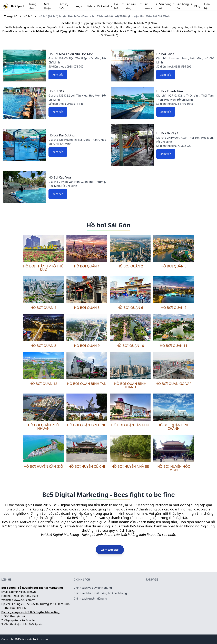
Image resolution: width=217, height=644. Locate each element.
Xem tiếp (58, 75)
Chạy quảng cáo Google (19, 620)
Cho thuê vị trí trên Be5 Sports (24, 624)
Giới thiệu (47, 6)
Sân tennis (150, 6)
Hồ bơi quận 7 (174, 308)
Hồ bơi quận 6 (130, 308)
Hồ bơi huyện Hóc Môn (174, 468)
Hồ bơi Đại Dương (62, 135)
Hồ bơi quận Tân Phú (130, 425)
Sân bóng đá (184, 6)
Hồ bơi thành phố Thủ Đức (43, 268)
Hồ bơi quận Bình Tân (87, 384)
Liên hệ (207, 6)
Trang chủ (33, 6)
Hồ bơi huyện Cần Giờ (43, 466)
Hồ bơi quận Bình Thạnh (130, 385)
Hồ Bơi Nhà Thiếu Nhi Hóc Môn (71, 54)
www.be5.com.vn (25, 600)
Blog (197, 6)
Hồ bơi (119, 6)
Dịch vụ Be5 (63, 6)
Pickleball (104, 6)
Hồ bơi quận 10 (130, 346)
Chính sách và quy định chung (93, 588)
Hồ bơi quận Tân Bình (87, 425)
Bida (91, 6)
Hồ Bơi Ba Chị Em (169, 133)
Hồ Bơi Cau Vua (60, 177)
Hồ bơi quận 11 (174, 346)
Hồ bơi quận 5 (87, 308)
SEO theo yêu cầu (16, 616)
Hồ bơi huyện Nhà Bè (130, 466)
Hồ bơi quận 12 (43, 384)
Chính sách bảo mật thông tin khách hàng (100, 593)
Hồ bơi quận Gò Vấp (174, 384)
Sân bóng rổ (166, 6)
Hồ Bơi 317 (56, 91)
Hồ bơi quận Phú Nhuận (43, 427)
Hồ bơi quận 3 (174, 266)
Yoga (80, 6)
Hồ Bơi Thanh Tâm (170, 91)
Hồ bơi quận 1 (87, 266)
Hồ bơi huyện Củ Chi (87, 466)
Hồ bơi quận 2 (130, 266)
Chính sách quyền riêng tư (91, 599)
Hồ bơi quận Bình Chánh (174, 427)
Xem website (110, 550)
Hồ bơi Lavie (165, 54)
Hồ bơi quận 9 (87, 346)
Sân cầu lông (133, 6)
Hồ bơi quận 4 (43, 308)
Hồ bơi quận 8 (43, 346)
